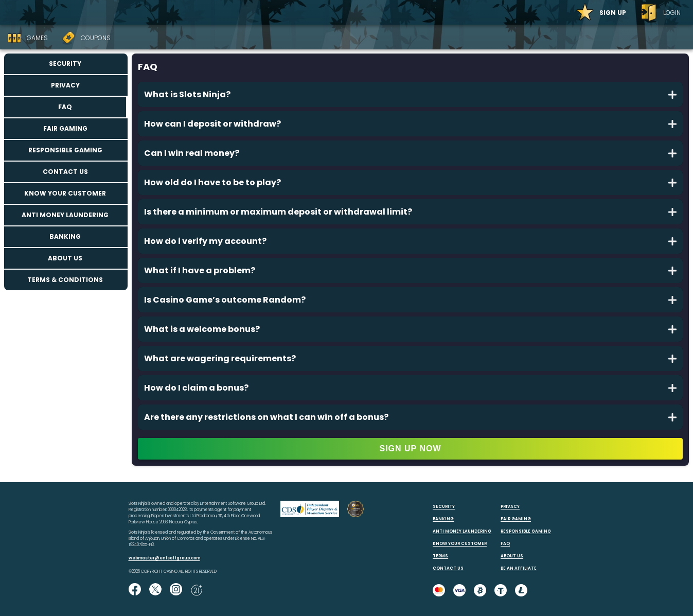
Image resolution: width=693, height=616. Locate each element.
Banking (65, 236)
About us (65, 258)
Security (65, 64)
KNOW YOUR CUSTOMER (460, 544)
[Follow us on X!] (155, 590)
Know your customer (65, 193)
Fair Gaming (65, 128)
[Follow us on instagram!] (176, 590)
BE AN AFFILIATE (519, 568)
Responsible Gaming (65, 150)
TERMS (440, 556)
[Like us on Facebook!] (135, 590)
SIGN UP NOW (410, 448)
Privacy (65, 85)
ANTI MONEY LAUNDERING (462, 531)
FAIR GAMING (516, 519)
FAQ (65, 107)
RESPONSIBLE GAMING (526, 531)
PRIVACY (510, 507)
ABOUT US (512, 556)
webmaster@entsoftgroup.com (164, 558)
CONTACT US (448, 568)
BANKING (443, 519)
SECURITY (444, 507)
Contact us (65, 172)
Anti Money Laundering (65, 215)
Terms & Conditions (65, 280)
